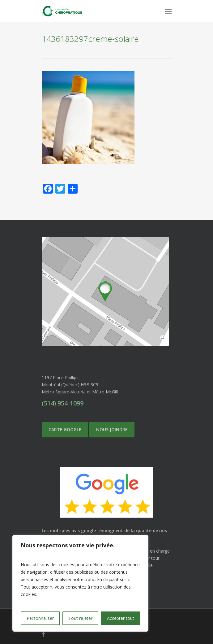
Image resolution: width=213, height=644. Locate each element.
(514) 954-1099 (63, 403)
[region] (80, 583)
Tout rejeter (80, 618)
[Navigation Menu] (168, 11)
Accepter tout (121, 618)
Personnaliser (40, 618)
